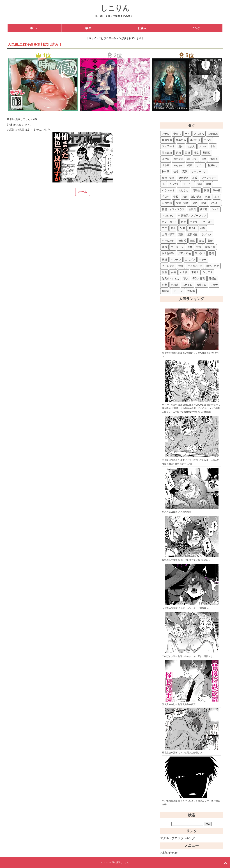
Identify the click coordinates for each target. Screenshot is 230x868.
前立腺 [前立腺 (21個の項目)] (204, 209)
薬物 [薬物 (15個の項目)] (181, 234)
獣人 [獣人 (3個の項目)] (186, 278)
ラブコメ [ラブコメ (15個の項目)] (206, 234)
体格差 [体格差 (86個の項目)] (214, 159)
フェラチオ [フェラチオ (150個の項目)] (168, 146)
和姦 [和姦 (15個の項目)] (203, 228)
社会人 (142, 28)
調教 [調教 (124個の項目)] (178, 153)
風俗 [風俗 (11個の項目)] (201, 241)
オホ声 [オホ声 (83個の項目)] (166, 165)
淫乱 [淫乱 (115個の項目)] (196, 153)
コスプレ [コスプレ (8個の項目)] (190, 260)
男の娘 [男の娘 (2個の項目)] (175, 285)
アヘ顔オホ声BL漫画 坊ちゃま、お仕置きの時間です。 (188, 656)
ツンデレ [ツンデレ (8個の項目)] (176, 260)
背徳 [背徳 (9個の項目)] (211, 253)
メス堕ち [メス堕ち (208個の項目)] (199, 134)
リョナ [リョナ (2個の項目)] (214, 285)
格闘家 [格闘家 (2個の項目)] (166, 291)
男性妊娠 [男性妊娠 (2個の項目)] (201, 285)
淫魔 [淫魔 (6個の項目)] (181, 266)
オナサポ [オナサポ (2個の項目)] (178, 291)
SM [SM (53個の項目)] (164, 184)
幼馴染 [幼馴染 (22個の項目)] (192, 209)
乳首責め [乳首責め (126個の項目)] (167, 153)
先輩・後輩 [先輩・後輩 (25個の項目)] (182, 203)
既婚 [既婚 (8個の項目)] (164, 260)
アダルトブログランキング (178, 838)
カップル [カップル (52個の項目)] (174, 184)
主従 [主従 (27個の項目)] (217, 197)
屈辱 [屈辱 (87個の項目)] (204, 159)
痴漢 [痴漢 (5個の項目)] (164, 272)
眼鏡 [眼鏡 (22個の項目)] (204, 203)
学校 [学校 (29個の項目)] (176, 197)
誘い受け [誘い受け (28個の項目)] (196, 197)
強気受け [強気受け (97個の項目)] (178, 159)
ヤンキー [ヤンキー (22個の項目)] (215, 203)
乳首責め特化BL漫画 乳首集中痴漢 (179, 704)
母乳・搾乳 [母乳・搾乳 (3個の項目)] (199, 278)
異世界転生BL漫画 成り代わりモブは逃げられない (186, 560)
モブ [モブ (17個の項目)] (164, 228)
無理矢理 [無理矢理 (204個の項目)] (167, 140)
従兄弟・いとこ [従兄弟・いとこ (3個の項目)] (171, 278)
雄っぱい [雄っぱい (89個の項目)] (192, 159)
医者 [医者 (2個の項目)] (164, 285)
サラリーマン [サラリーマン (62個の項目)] (199, 172)
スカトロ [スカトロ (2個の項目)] (187, 285)
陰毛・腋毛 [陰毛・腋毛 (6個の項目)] (213, 266)
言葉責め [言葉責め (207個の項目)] (213, 134)
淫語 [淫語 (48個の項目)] (200, 184)
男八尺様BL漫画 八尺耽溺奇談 (177, 512)
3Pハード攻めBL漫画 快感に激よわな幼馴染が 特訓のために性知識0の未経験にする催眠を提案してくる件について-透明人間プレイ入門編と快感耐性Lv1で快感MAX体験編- (191, 408)
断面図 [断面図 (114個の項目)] (206, 153)
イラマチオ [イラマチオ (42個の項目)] (168, 190)
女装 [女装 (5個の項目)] (173, 272)
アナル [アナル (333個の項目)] (166, 134)
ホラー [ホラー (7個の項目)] (203, 260)
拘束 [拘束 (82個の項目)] (190, 165)
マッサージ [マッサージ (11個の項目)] (177, 247)
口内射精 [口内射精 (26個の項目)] (167, 203)
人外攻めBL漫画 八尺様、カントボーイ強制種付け (186, 608)
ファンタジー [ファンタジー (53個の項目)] (209, 178)
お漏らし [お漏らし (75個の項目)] (213, 165)
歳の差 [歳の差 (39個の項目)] (217, 190)
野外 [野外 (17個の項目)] (173, 228)
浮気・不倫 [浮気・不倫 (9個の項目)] (185, 253)
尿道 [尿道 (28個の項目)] (185, 197)
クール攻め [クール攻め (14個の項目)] (168, 241)
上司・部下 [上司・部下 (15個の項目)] (168, 234)
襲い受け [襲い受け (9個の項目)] (200, 253)
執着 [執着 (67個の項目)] (176, 172)
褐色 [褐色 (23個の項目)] (195, 203)
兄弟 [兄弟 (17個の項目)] (182, 228)
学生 (88, 28)
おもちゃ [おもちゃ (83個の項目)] (178, 165)
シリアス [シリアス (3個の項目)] (208, 272)
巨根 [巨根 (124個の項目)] (187, 153)
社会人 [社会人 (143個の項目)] (191, 146)
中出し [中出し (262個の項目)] (177, 134)
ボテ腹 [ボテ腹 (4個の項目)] (184, 272)
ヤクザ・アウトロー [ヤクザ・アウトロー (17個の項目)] (201, 222)
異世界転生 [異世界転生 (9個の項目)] (168, 253)
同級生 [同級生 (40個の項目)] (196, 190)
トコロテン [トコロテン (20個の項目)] (168, 216)
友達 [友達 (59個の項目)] (195, 178)
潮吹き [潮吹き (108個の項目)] (166, 159)
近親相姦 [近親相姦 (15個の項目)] (192, 234)
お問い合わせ (169, 853)
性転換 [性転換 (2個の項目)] (191, 291)
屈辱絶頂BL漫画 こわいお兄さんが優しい (182, 752)
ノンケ (196, 28)
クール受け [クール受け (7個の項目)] (168, 266)
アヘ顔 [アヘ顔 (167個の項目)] (208, 140)
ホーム (34, 28)
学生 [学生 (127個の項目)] (213, 146)
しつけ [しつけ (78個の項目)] (200, 165)
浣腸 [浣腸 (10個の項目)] (199, 247)
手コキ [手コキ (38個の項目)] (166, 197)
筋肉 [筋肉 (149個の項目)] (181, 146)
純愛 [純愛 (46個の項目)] (209, 184)
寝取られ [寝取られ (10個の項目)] (210, 247)
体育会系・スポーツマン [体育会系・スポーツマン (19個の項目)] (192, 216)
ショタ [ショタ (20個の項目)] (215, 209)
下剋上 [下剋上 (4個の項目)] (195, 272)
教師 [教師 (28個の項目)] (208, 197)
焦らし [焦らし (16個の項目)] (193, 228)
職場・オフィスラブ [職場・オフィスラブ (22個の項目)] (173, 209)
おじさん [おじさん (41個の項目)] (183, 190)
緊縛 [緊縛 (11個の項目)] (210, 241)
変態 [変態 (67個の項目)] (185, 172)
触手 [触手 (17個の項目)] (183, 222)
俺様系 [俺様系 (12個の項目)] (182, 241)
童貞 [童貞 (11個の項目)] (164, 247)
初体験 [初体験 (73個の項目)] (166, 172)
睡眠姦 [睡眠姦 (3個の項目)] (213, 278)
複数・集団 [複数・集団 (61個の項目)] (168, 178)
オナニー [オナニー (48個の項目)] (188, 184)
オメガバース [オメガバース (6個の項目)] (195, 266)
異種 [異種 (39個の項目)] (206, 190)
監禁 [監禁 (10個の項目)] (190, 247)
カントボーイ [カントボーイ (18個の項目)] (169, 222)
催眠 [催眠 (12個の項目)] (192, 241)
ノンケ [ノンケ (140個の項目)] (203, 146)
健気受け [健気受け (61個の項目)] (183, 178)
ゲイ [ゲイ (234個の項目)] (187, 134)
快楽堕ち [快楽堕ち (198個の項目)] (181, 140)
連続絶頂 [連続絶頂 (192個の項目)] (195, 140)
